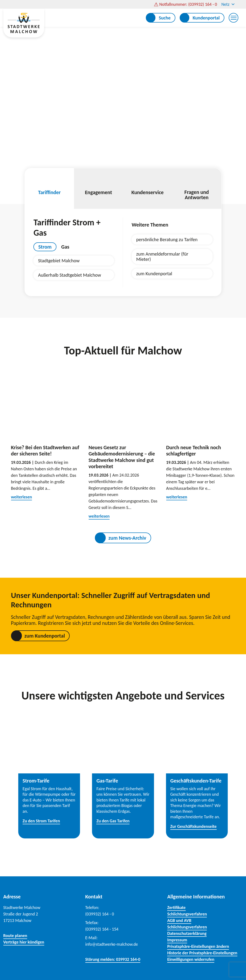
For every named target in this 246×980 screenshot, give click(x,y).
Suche (165, 18)
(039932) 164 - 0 (100, 914)
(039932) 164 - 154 (102, 929)
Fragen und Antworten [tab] (197, 189)
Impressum (177, 940)
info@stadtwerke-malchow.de (112, 944)
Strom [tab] (45, 247)
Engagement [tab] (98, 186)
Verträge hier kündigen (24, 942)
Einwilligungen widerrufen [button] (191, 959)
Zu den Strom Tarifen (41, 821)
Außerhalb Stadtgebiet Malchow (69, 275)
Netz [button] (228, 4)
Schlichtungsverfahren (187, 914)
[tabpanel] (74, 268)
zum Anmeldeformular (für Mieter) (162, 257)
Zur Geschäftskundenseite (194, 826)
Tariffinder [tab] (49, 186)
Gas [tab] (65, 247)
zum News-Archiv (127, 538)
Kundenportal (206, 18)
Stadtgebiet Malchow (59, 261)
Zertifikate (176, 908)
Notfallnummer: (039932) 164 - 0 (188, 4)
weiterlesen (22, 497)
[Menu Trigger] (234, 18)
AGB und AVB (179, 920)
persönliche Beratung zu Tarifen (167, 239)
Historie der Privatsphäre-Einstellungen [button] (202, 953)
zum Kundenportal (154, 274)
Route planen (15, 936)
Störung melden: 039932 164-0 (113, 959)
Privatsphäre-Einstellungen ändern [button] (198, 946)
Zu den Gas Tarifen (113, 821)
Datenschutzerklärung (187, 933)
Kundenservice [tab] (148, 186)
